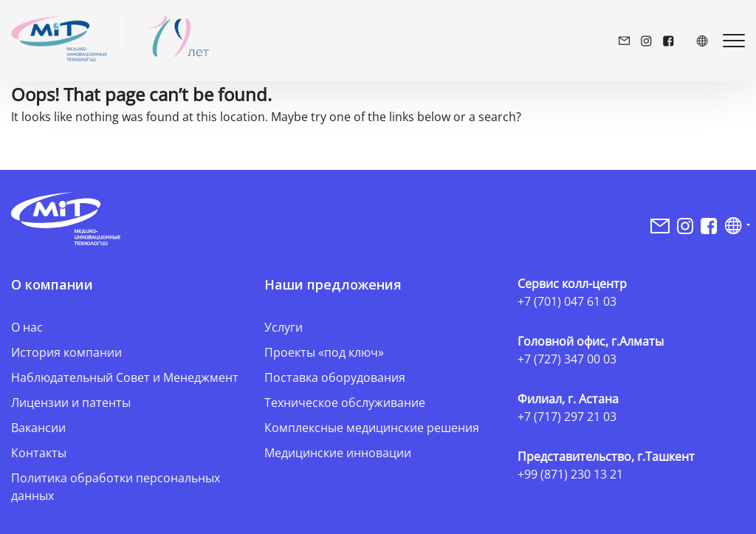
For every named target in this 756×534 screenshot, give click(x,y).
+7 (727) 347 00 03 (567, 359)
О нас (27, 327)
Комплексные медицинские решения (372, 428)
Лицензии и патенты (71, 403)
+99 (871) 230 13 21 (570, 474)
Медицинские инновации (338, 453)
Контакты (39, 453)
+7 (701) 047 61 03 (567, 301)
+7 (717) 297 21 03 (567, 417)
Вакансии (38, 428)
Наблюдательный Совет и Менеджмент (125, 377)
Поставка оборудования (335, 377)
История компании (66, 352)
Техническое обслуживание (345, 403)
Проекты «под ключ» (324, 352)
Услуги (283, 327)
